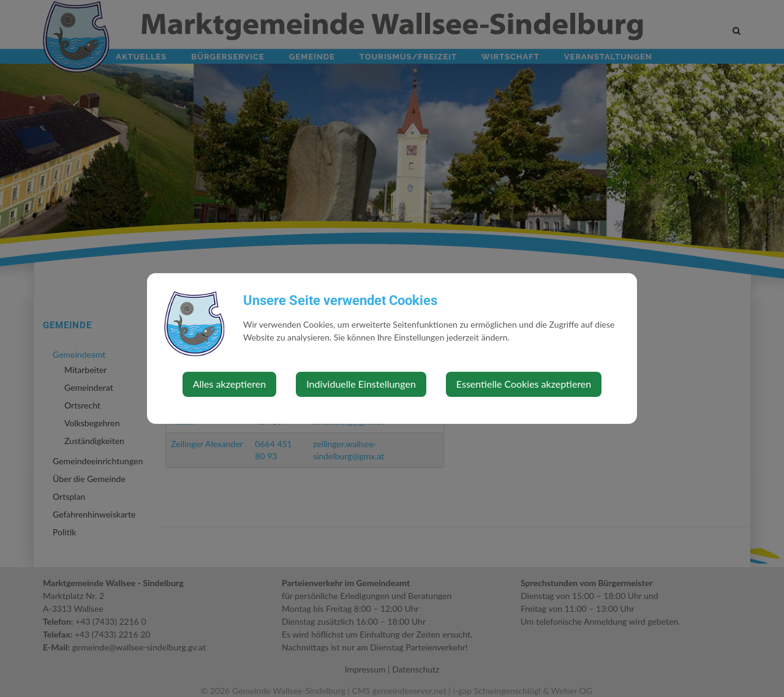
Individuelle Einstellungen (361, 384)
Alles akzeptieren (229, 384)
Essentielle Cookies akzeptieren (524, 384)
